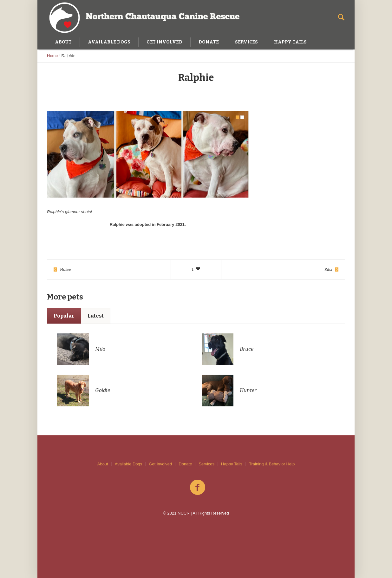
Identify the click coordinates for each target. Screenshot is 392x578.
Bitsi (328, 270)
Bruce (247, 349)
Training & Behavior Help (272, 464)
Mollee (65, 270)
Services (206, 464)
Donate (185, 464)
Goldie (103, 390)
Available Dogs (128, 464)
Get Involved (160, 464)
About (103, 464)
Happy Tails (232, 464)
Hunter (248, 390)
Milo (100, 349)
